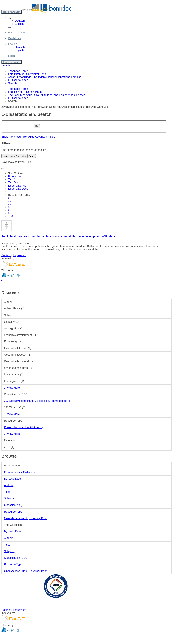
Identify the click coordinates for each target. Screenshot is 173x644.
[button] (9, 19)
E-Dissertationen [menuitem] (18, 80)
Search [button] (6, 65)
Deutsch (20, 21)
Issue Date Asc (17, 186)
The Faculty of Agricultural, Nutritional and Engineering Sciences (47, 95)
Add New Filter (19, 156)
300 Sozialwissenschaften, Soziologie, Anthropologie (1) (38, 401)
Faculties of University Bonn (25, 92)
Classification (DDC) (16, 505)
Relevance (15, 176)
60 (10, 210)
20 (10, 204)
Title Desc (14, 183)
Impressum (20, 255)
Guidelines (15, 38)
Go (37, 126)
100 (10, 216)
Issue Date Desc (18, 189)
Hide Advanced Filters (42, 137)
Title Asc (13, 180)
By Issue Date (13, 479)
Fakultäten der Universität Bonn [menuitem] (27, 74)
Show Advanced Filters (15, 137)
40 (10, 207)
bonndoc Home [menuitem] (18, 71)
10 (10, 201)
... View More (12, 388)
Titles (7, 492)
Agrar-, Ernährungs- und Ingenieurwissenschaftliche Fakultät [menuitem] (44, 77)
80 (10, 213)
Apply (32, 156)
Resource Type (13, 512)
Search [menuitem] (12, 83)
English (19, 24)
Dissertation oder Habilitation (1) (23, 427)
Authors (9, 485)
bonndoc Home (19, 89)
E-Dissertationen (18, 98)
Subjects (9, 498)
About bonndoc (17, 33)
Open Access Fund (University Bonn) (26, 518)
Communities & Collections (20, 472)
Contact (6, 255)
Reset (6, 156)
